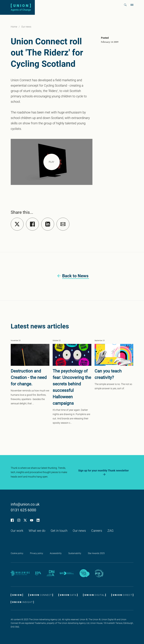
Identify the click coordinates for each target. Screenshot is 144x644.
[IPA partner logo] (38, 573)
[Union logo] (21, 7)
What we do (37, 531)
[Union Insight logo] (22, 602)
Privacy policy (37, 553)
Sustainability (75, 553)
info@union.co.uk (25, 504)
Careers (97, 531)
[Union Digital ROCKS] (94, 595)
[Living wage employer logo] (85, 573)
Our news (26, 27)
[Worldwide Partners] (20, 573)
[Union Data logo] (68, 595)
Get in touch (59, 531)
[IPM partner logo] (67, 573)
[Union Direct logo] (122, 595)
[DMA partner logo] (51, 573)
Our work (17, 531)
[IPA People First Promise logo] (99, 573)
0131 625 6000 (23, 510)
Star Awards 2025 (96, 553)
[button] (125, 5)
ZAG (110, 531)
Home (14, 27)
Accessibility (56, 553)
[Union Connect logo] (41, 595)
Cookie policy (17, 553)
